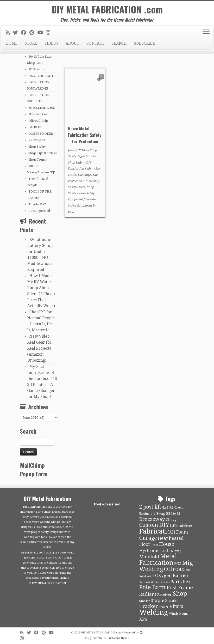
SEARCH (119, 44)
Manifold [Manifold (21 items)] (149, 557)
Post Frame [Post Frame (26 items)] (180, 588)
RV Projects (37, 140)
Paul (71, 212)
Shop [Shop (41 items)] (180, 594)
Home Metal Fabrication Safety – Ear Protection (85, 135)
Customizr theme (118, 638)
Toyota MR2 (37, 204)
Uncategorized (39, 211)
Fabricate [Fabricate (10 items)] (185, 526)
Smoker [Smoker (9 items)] (145, 601)
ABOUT (72, 44)
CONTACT (95, 44)
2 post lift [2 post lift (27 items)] (150, 507)
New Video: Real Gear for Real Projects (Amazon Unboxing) (39, 348)
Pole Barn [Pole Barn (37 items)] (152, 587)
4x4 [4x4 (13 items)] (165, 507)
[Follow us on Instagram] (50, 33)
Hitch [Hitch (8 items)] (155, 545)
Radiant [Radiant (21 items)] (148, 594)
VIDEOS (51, 44)
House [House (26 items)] (167, 544)
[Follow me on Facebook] (25, 33)
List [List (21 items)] (164, 551)
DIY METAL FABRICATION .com (107, 10)
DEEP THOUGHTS (42, 76)
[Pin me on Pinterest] (33, 33)
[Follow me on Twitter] (17, 33)
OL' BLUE (35, 127)
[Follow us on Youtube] (42, 33)
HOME (12, 44)
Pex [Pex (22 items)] (187, 582)
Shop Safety (37, 147)
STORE (31, 44)
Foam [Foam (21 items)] (182, 532)
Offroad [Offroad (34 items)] (174, 569)
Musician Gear (39, 114)
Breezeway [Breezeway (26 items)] (152, 519)
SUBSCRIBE (145, 44)
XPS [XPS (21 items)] (143, 619)
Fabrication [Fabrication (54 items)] (157, 531)
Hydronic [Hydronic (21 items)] (149, 551)
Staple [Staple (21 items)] (157, 601)
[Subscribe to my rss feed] (9, 33)
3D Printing (37, 69)
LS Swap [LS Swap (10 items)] (175, 551)
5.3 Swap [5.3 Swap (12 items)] (158, 513)
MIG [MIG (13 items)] (178, 564)
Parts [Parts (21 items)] (176, 582)
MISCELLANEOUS (42, 108)
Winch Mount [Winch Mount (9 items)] (178, 614)
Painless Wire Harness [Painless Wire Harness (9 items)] (154, 582)
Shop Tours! (38, 160)
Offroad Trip (38, 121)
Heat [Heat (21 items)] (163, 538)
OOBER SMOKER (41, 134)
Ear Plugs (84, 175)
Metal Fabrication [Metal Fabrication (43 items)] (158, 559)
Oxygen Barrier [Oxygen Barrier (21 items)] (172, 576)
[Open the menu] (206, 33)
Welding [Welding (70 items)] (154, 612)
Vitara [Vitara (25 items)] (176, 606)
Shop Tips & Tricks (42, 153)
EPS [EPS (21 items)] (174, 525)
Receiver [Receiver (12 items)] (164, 595)
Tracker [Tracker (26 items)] (149, 606)
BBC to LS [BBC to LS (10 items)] (173, 513)
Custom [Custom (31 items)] (149, 525)
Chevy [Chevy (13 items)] (171, 520)
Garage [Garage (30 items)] (148, 538)
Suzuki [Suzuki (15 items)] (171, 601)
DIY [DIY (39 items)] (164, 525)
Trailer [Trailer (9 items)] (164, 607)
